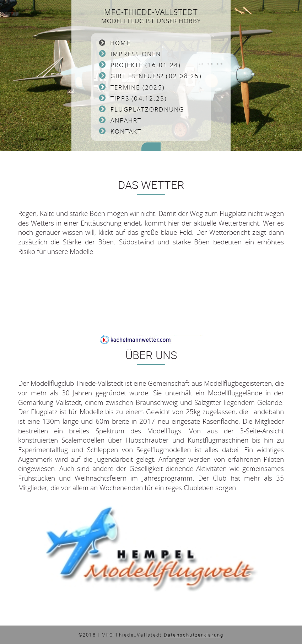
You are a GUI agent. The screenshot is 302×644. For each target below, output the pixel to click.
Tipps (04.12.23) (139, 98)
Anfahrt (126, 120)
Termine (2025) (138, 87)
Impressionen (136, 54)
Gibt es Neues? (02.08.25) (156, 76)
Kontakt (126, 131)
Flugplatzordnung (147, 109)
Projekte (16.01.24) (146, 65)
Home (120, 43)
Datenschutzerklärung (194, 635)
